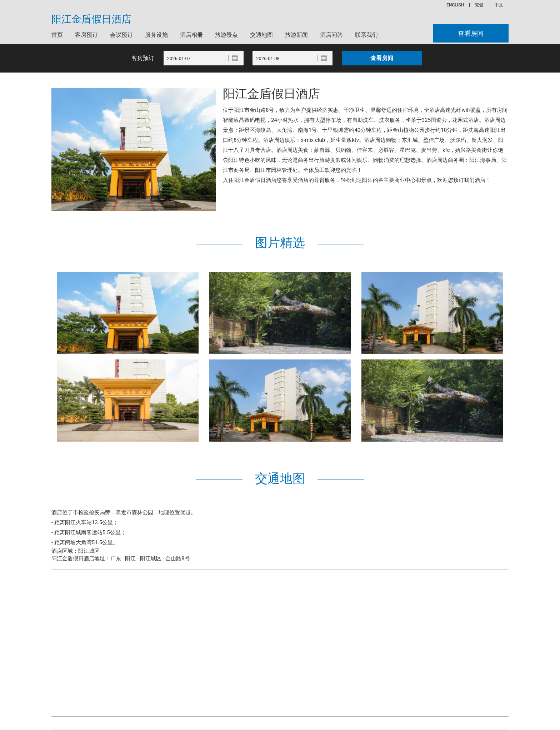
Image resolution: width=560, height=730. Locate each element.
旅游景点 (226, 35)
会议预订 (121, 35)
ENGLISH (455, 5)
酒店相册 (191, 35)
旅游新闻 (296, 35)
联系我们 (366, 35)
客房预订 (86, 35)
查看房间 (471, 33)
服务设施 (156, 35)
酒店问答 (331, 35)
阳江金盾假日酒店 (91, 19)
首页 (57, 35)
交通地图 (261, 35)
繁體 (479, 5)
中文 (499, 5)
